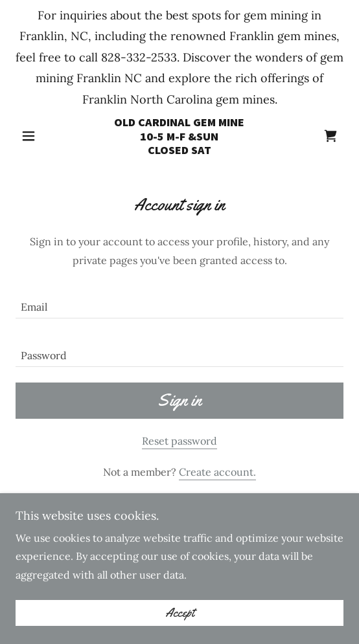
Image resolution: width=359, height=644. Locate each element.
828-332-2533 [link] (139, 57)
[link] (179, 136)
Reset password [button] (179, 441)
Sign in (179, 400)
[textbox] (179, 302)
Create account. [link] (217, 472)
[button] (40, 136)
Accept (180, 622)
